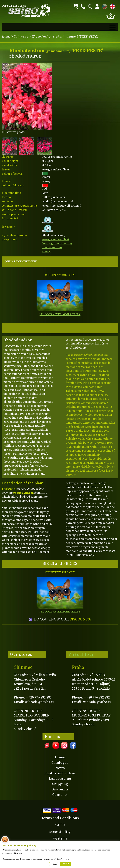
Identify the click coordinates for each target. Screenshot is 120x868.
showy (46, 252)
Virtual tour (81, 655)
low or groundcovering (57, 244)
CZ (104, 6)
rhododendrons (52, 247)
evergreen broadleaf (56, 239)
